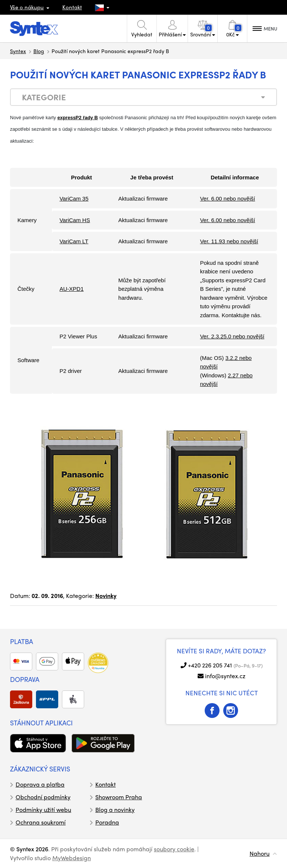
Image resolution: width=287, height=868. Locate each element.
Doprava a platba (40, 784)
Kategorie (44, 97)
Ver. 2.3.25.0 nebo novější (232, 336)
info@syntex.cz (225, 676)
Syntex (18, 51)
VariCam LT (74, 241)
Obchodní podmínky (43, 797)
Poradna (107, 822)
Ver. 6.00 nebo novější (227, 199)
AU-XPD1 (71, 289)
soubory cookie (174, 849)
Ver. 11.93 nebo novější (229, 241)
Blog (39, 51)
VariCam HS (75, 220)
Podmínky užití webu (43, 810)
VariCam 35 (74, 199)
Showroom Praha (119, 797)
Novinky (106, 596)
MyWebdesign (72, 858)
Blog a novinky (115, 810)
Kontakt (72, 7)
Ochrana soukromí (41, 822)
